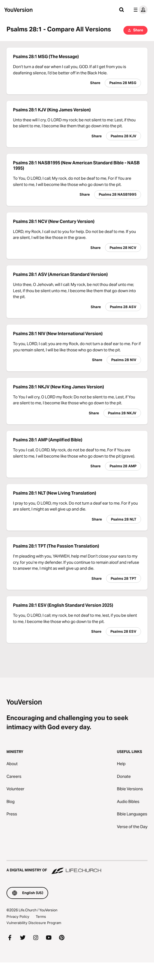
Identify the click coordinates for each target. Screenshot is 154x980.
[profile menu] (139, 10)
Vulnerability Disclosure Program (34, 923)
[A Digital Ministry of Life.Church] (77, 868)
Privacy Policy (18, 916)
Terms (41, 916)
